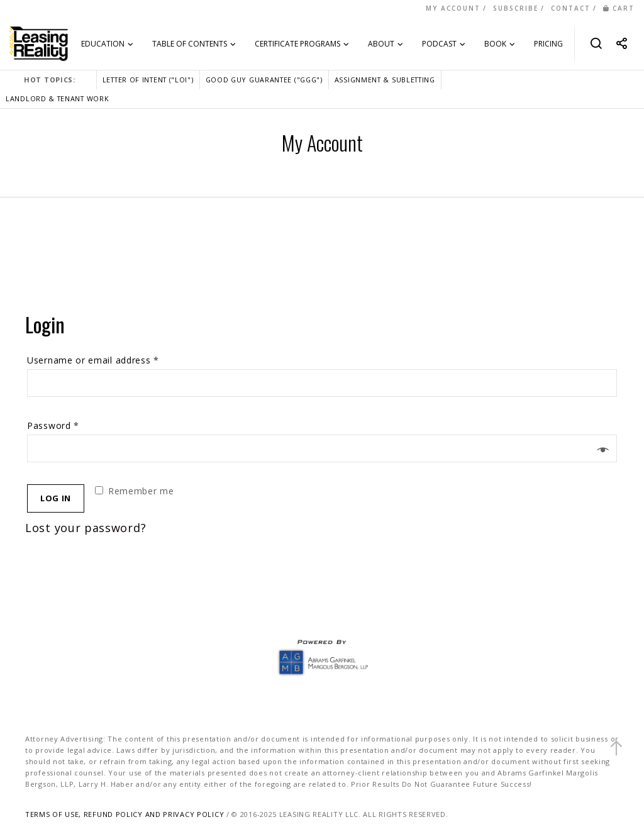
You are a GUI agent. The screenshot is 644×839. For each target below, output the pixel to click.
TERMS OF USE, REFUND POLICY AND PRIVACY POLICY (125, 814)
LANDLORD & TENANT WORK (57, 98)
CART (619, 8)
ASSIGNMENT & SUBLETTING (385, 80)
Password (53, 425)
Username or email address (93, 360)
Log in (56, 498)
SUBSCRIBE (516, 8)
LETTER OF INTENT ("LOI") (148, 80)
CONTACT (571, 8)
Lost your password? (86, 528)
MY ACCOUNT (453, 8)
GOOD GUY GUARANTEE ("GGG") (264, 80)
